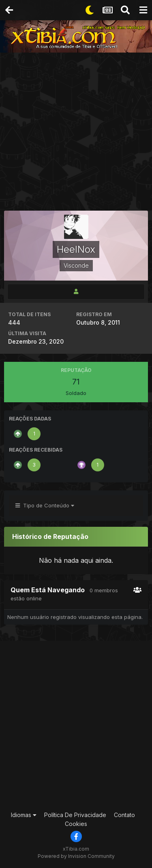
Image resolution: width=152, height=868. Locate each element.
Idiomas (24, 815)
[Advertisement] (76, 132)
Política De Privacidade (75, 815)
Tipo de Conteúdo (45, 505)
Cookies (76, 824)
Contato (124, 815)
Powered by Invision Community (76, 856)
